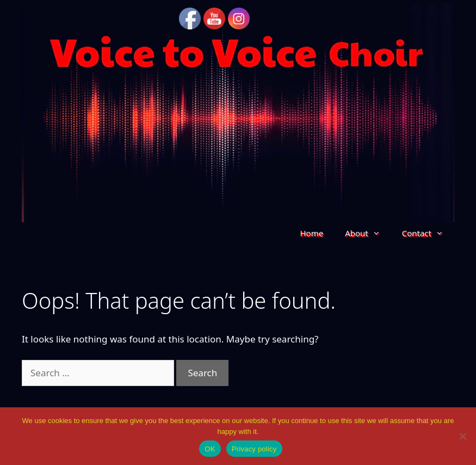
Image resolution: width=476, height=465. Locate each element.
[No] (462, 436)
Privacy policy (254, 449)
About (368, 233)
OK (210, 449)
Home (311, 233)
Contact (428, 233)
